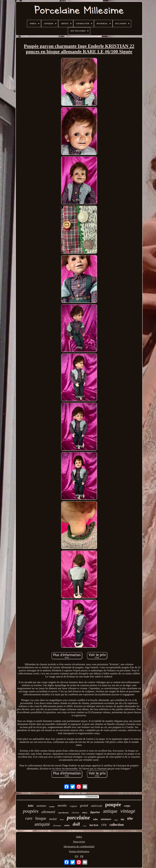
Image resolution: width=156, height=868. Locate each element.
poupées (31, 811)
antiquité (42, 824)
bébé (31, 806)
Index (79, 837)
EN (77, 856)
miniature (106, 819)
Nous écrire (79, 842)
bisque (41, 818)
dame (62, 820)
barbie (94, 825)
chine (85, 826)
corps (127, 806)
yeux (116, 820)
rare (29, 818)
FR (82, 856)
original (73, 806)
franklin (52, 807)
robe (95, 819)
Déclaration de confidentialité (79, 847)
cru (104, 825)
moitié (53, 819)
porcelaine (78, 818)
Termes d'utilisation (79, 851)
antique (110, 811)
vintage (128, 811)
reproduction (63, 813)
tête (130, 818)
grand (84, 805)
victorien (41, 806)
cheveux (75, 813)
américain (97, 806)
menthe (62, 805)
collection (117, 825)
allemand (48, 812)
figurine (95, 812)
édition (85, 813)
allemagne (57, 825)
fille (123, 819)
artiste (67, 825)
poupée (113, 804)
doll (76, 824)
